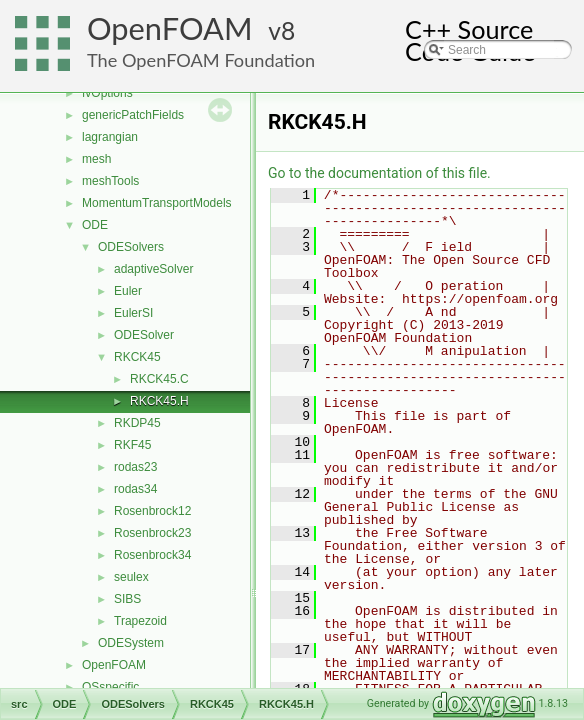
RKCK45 (137, 357)
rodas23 (135, 467)
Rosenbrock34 (152, 555)
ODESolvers (131, 247)
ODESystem (131, 643)
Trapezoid (140, 621)
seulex (131, 577)
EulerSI (133, 313)
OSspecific (110, 687)
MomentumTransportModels (157, 203)
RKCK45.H (159, 401)
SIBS (127, 599)
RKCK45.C (159, 379)
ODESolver (144, 335)
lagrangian (110, 137)
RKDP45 (137, 423)
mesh (96, 159)
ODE (95, 225)
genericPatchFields (133, 115)
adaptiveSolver (153, 269)
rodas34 (135, 489)
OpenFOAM (170, 28)
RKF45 (132, 445)
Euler (128, 291)
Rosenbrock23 (152, 533)
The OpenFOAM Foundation (201, 60)
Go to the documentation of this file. (379, 173)
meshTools (110, 181)
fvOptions (107, 93)
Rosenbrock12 (152, 511)
